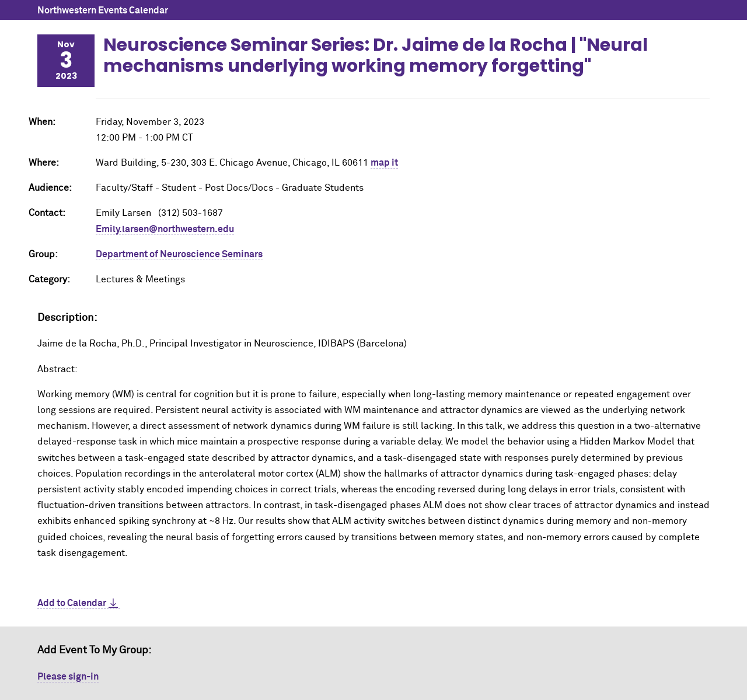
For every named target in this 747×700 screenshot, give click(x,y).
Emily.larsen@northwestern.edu (165, 229)
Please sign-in (68, 677)
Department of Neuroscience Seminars (179, 254)
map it (384, 163)
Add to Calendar (72, 603)
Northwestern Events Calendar (103, 10)
